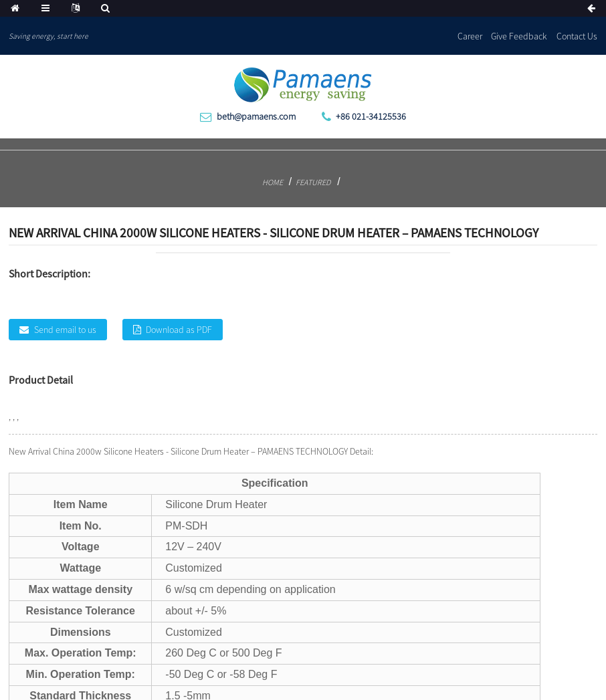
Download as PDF (179, 330)
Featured (313, 182)
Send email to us (65, 330)
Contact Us (577, 36)
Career (470, 36)
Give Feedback (519, 36)
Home (273, 182)
